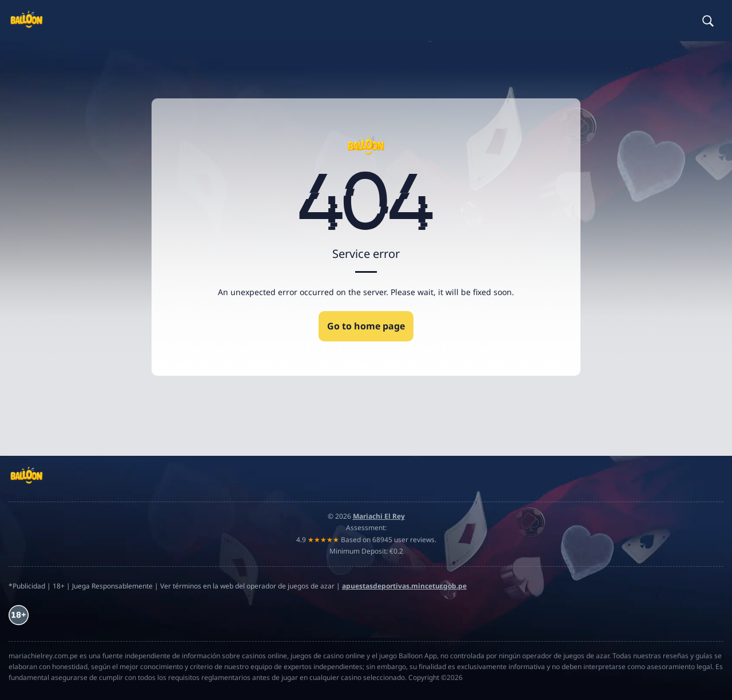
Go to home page (366, 326)
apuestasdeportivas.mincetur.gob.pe (404, 586)
